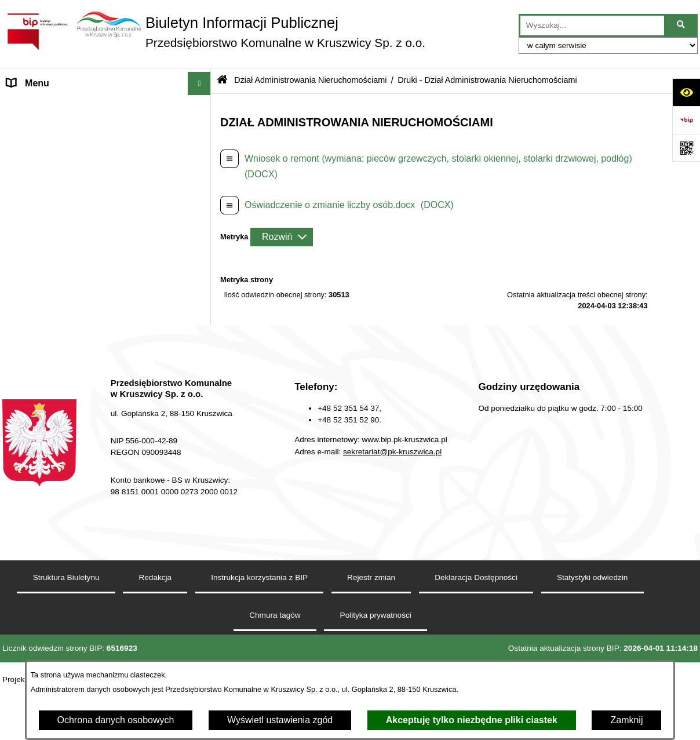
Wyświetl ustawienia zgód (280, 720)
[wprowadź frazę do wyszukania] (592, 25)
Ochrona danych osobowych (116, 720)
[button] (202, 107)
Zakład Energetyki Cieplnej (62, 153)
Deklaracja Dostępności (476, 631)
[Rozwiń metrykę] (282, 237)
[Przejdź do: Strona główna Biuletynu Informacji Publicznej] (222, 81)
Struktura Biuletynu (66, 631)
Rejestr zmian (371, 631)
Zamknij (626, 720)
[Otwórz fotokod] (686, 148)
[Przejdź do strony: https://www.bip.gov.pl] (686, 120)
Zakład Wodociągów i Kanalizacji (74, 130)
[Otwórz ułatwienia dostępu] (686, 92)
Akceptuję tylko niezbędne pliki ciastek (472, 720)
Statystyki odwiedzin (592, 631)
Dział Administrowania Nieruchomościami (92, 199)
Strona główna (37, 106)
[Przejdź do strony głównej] (214, 32)
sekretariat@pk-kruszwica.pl (392, 505)
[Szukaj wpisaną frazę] (682, 25)
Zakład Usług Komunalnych (63, 176)
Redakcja (26, 363)
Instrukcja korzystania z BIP (259, 631)
